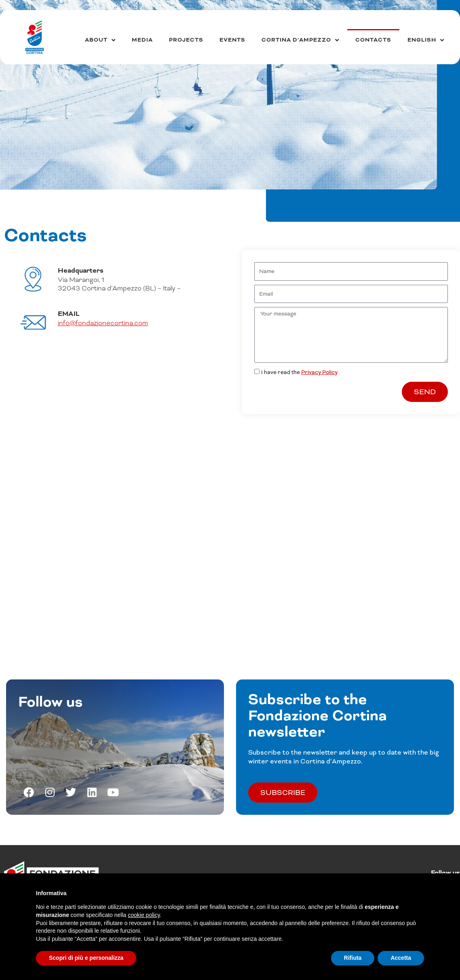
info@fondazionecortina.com (103, 323)
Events (232, 40)
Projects (186, 40)
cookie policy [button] (144, 915)
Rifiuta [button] (353, 958)
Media (142, 40)
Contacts (373, 40)
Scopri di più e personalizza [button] (86, 958)
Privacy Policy (319, 372)
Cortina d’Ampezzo (300, 40)
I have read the (299, 372)
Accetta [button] (401, 958)
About (100, 40)
